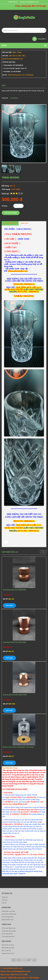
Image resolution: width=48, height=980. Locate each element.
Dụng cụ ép (41, 91)
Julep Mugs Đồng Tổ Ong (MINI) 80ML (15, 590)
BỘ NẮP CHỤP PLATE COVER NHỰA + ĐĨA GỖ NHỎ (18, 747)
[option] (5, 169)
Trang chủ (5, 98)
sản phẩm (42, 39)
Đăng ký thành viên (7, 920)
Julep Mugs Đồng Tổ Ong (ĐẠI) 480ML (15, 642)
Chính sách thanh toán (9, 928)
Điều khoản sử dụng (8, 945)
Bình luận (25, 223)
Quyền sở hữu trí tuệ (8, 953)
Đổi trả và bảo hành (8, 917)
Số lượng (4, 206)
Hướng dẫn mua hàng (8, 911)
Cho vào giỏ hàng (11, 213)
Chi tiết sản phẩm (10, 223)
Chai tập (34, 91)
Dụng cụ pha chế (7, 91)
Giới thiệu (5, 900)
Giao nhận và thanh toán (9, 914)
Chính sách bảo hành (8, 937)
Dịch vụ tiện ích (6, 951)
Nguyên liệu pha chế (25, 91)
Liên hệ (4, 903)
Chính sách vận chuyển (9, 931)
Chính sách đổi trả (7, 934)
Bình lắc (15, 91)
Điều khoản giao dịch (8, 948)
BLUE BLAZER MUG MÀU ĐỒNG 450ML (15, 695)
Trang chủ (5, 897)
